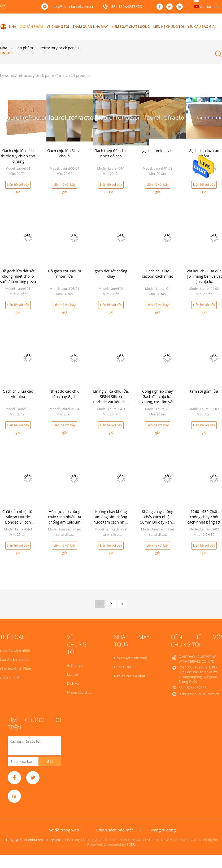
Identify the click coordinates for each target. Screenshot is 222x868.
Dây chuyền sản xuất (131, 658)
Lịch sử (73, 674)
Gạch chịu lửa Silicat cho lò (64, 153)
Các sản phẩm (31, 27)
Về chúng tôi (58, 27)
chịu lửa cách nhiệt (15, 650)
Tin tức (6, 53)
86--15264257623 (127, 6)
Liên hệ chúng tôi (169, 27)
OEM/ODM (123, 667)
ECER (131, 844)
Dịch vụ (73, 683)
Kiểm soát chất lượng (131, 27)
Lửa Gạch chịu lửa (14, 659)
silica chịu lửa (11, 677)
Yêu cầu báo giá (201, 27)
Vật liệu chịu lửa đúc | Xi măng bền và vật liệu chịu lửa (204, 276)
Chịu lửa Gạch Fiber (16, 668)
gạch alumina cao (158, 151)
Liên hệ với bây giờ (18, 185)
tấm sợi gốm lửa (204, 391)
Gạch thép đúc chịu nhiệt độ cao (111, 153)
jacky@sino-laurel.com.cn (72, 6)
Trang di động (163, 830)
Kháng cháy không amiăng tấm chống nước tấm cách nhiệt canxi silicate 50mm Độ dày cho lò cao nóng (111, 525)
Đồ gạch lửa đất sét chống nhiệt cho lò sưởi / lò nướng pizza (18, 276)
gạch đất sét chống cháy (111, 274)
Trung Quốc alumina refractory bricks (34, 840)
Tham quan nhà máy (90, 27)
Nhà (8, 27)
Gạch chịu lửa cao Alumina (18, 394)
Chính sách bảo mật (115, 830)
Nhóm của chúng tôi (83, 692)
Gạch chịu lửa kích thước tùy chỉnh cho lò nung (18, 156)
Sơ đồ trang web (64, 830)
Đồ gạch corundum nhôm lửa (65, 274)
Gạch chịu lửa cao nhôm (204, 153)
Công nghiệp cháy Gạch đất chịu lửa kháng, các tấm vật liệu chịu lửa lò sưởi (158, 399)
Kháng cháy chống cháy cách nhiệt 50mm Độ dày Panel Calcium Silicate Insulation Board (157, 522)
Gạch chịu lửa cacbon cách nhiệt (157, 274)
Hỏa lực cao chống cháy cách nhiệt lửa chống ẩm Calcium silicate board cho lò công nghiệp (64, 522)
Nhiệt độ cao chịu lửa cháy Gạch (64, 394)
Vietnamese (209, 6)
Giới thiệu (75, 665)
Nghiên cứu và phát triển (134, 676)
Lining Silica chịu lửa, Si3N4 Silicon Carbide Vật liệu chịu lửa (111, 399)
